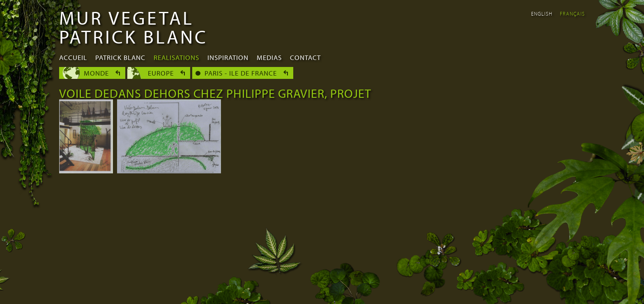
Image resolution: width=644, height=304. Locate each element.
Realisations (176, 57)
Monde (96, 73)
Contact (305, 57)
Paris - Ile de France (241, 73)
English (542, 14)
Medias (269, 57)
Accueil (73, 57)
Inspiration (228, 57)
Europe (161, 73)
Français (572, 14)
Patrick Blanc (120, 57)
